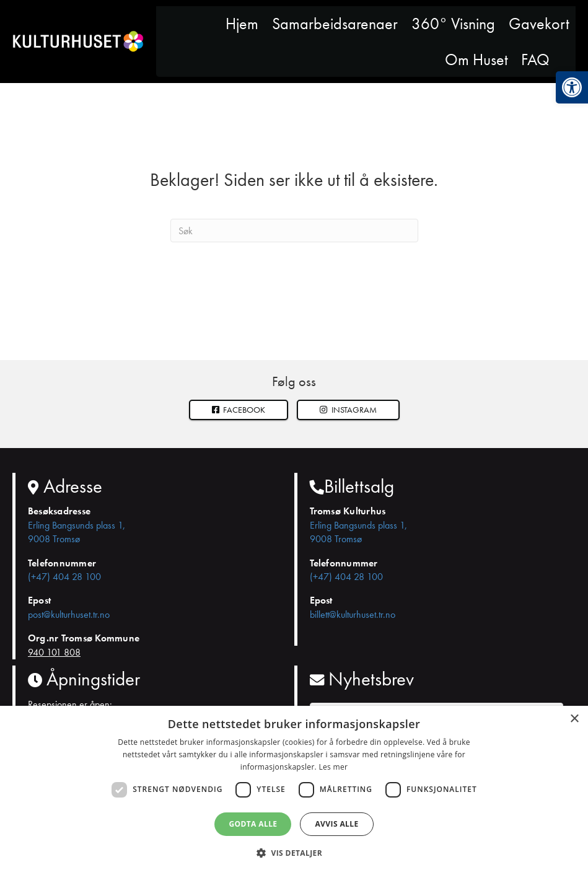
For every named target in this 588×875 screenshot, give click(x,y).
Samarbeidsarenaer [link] (335, 24)
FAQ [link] (535, 59)
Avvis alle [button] (336, 824)
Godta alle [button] (253, 824)
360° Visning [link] (453, 24)
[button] (348, 410)
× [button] (574, 719)
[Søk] (294, 231)
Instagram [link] (348, 410)
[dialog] (294, 790)
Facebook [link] (239, 410)
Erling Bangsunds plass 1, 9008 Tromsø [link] (77, 532)
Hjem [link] (242, 24)
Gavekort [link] (539, 24)
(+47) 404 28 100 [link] (64, 577)
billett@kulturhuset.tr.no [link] (353, 614)
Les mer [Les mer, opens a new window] (333, 767)
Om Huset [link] (476, 59)
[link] (572, 87)
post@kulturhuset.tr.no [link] (69, 614)
